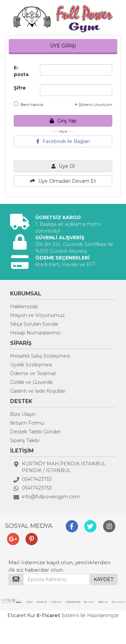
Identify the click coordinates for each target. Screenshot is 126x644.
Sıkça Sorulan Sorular (34, 324)
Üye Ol (63, 166)
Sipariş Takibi (25, 440)
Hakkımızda (24, 307)
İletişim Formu (27, 423)
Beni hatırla (28, 104)
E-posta (21, 71)
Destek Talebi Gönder (35, 432)
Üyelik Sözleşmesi (31, 365)
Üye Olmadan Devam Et (63, 181)
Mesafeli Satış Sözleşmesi (40, 356)
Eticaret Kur (21, 615)
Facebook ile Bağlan (63, 141)
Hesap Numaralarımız (35, 333)
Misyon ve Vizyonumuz (37, 315)
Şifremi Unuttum (94, 104)
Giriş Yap (63, 121)
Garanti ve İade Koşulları (38, 391)
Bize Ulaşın (23, 414)
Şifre (20, 88)
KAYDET (103, 579)
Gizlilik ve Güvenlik (31, 382)
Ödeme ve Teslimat (33, 373)
